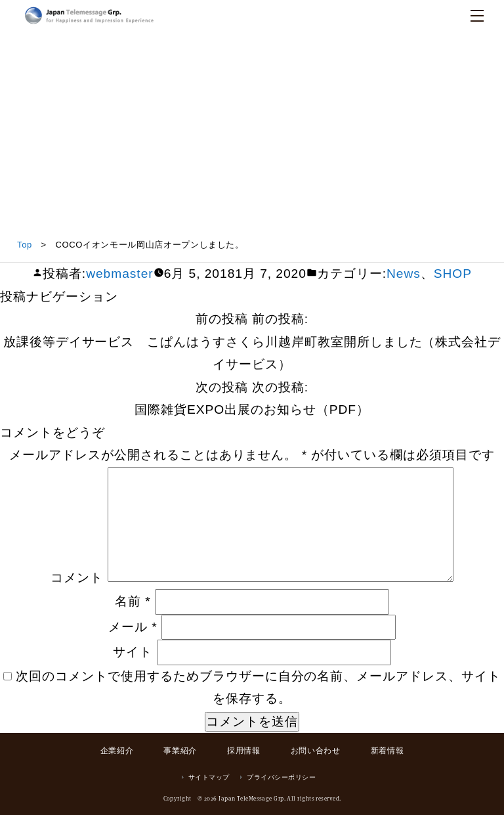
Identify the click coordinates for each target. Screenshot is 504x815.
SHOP (453, 274)
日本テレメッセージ (89, 15)
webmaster (119, 274)
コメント (77, 578)
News (404, 274)
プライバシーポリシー (281, 777)
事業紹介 (180, 751)
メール (133, 627)
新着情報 (387, 751)
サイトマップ (209, 777)
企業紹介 (117, 751)
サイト (133, 652)
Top (25, 245)
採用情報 (243, 751)
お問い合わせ (316, 751)
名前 (133, 601)
